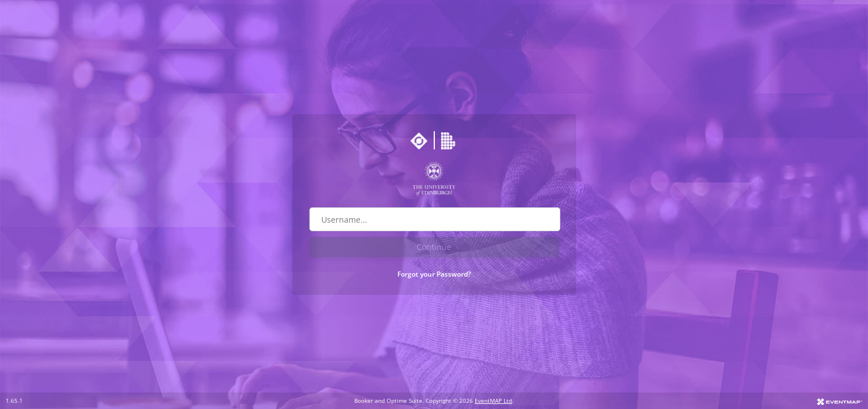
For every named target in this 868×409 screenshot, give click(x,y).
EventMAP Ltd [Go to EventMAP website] (493, 400)
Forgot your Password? (434, 274)
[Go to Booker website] (450, 141)
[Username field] (435, 219)
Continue (434, 247)
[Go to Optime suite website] (419, 141)
